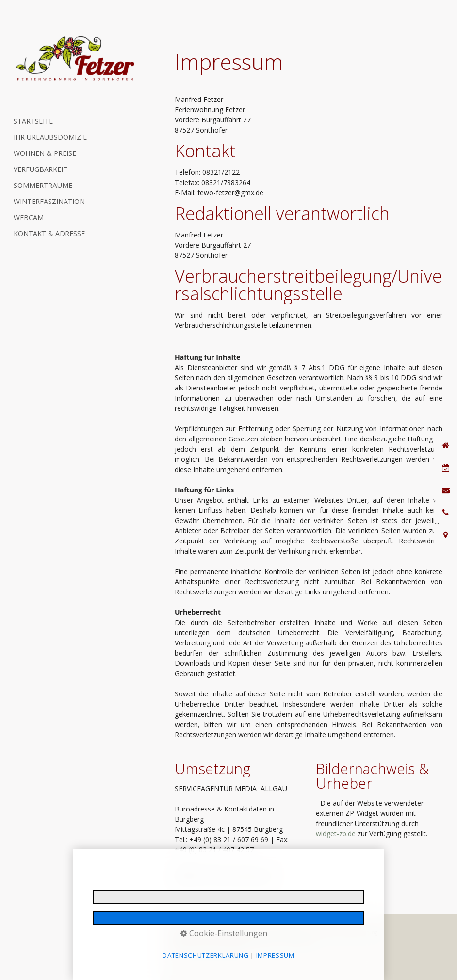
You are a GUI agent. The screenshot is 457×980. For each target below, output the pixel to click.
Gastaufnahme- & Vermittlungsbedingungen (225, 940)
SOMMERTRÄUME (43, 185)
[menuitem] (73, 121)
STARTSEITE (33, 121)
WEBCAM (29, 217)
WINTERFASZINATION (49, 201)
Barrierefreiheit (299, 940)
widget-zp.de (336, 834)
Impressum (187, 932)
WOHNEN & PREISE (45, 153)
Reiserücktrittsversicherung (346, 932)
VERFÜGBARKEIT (41, 169)
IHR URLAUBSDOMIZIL (50, 137)
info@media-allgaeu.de (233, 870)
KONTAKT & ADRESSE (49, 233)
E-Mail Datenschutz (286, 932)
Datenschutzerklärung (232, 932)
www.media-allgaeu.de (238, 880)
